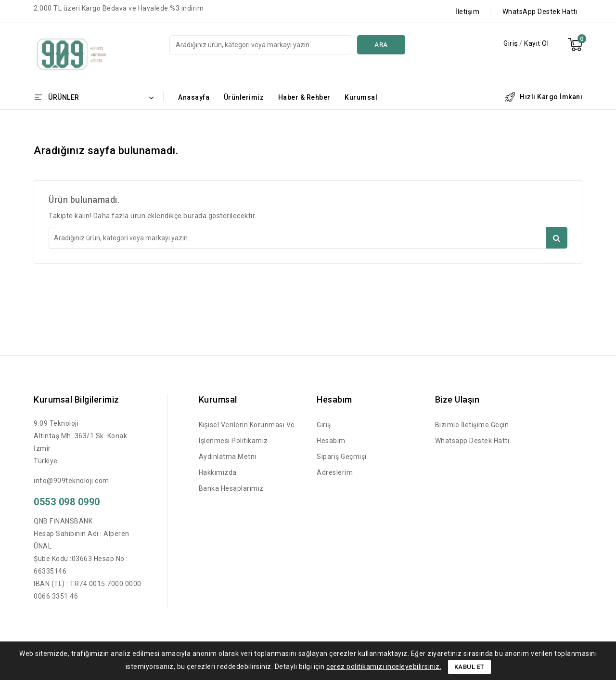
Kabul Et (469, 667)
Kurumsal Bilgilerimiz (77, 399)
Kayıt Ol (536, 43)
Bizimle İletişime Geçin (472, 425)
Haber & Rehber (304, 97)
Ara (381, 45)
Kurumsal (361, 97)
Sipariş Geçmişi (342, 457)
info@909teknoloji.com (71, 481)
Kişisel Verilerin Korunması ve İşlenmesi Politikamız (247, 433)
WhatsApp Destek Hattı (540, 12)
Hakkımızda (218, 472)
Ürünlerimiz (244, 97)
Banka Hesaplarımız (231, 488)
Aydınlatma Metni (228, 457)
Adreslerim (335, 472)
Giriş (511, 43)
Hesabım (331, 441)
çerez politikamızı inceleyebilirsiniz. (384, 667)
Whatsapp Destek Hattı (472, 441)
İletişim (467, 12)
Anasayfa (194, 97)
